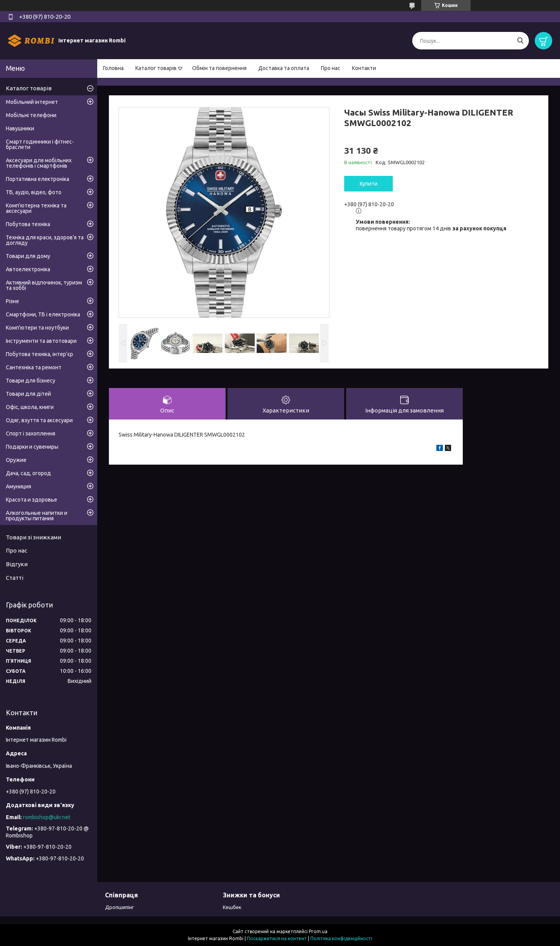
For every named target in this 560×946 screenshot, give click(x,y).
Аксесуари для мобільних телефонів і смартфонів (39, 163)
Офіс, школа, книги (30, 407)
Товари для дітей (28, 394)
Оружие (16, 460)
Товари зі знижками (33, 537)
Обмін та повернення (219, 68)
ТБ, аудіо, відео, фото (34, 192)
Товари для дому (28, 256)
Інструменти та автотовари (41, 341)
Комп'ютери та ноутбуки (37, 328)
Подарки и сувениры (32, 447)
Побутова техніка (28, 224)
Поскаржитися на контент (277, 938)
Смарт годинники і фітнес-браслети (40, 144)
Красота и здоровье (31, 500)
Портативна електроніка (38, 179)
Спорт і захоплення (31, 434)
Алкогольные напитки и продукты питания (37, 516)
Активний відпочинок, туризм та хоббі (44, 285)
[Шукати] (520, 41)
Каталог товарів (156, 68)
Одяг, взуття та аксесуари (39, 420)
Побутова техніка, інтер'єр (39, 354)
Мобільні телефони (31, 115)
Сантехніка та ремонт (34, 367)
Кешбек (232, 907)
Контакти (364, 68)
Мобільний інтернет (32, 102)
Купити (369, 184)
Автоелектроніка (28, 269)
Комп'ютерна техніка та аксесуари (36, 208)
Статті (15, 578)
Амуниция (18, 486)
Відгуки (17, 564)
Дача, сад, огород (28, 473)
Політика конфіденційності (341, 938)
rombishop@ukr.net (47, 817)
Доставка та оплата (284, 68)
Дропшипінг (119, 907)
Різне (12, 301)
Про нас (331, 68)
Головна (113, 68)
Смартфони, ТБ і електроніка (43, 314)
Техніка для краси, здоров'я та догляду (45, 240)
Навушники (20, 128)
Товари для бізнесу (31, 381)
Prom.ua (318, 931)
